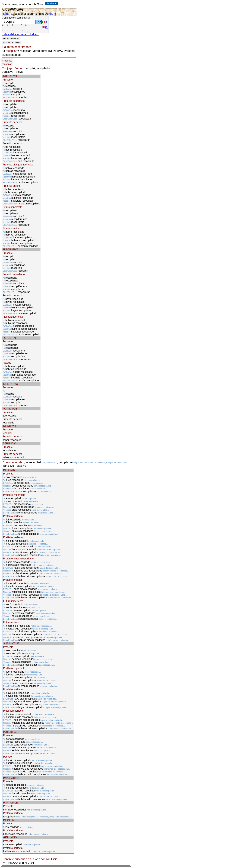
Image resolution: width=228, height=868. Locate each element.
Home (6, 14)
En (45, 27)
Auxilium (51, 14)
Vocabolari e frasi (11, 38)
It (44, 22)
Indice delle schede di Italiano (20, 34)
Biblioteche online (11, 42)
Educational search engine (28, 14)
